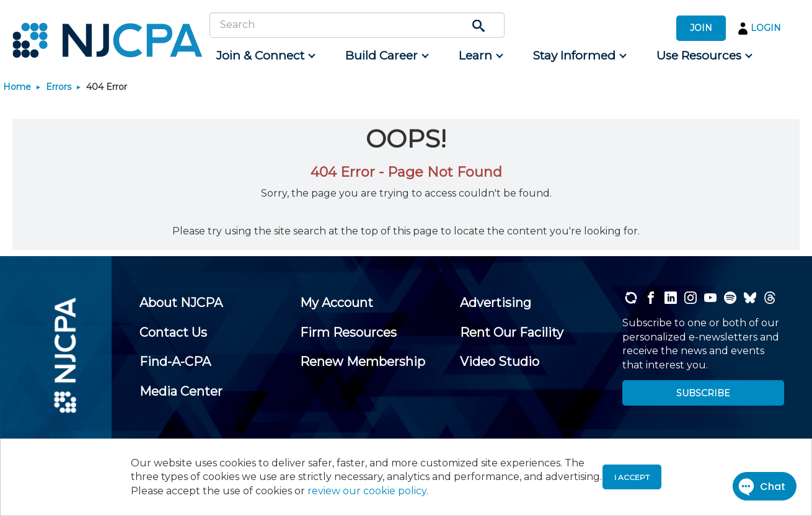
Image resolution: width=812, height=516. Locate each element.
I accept (632, 477)
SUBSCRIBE (703, 393)
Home (17, 87)
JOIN (701, 28)
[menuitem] (265, 56)
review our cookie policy (367, 491)
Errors (59, 87)
